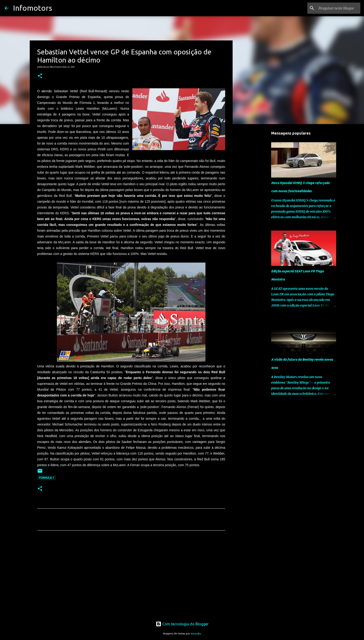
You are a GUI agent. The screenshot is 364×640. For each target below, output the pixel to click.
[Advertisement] (131, 577)
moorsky (196, 633)
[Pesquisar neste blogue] (336, 8)
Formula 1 (47, 478)
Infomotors (32, 8)
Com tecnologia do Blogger (182, 624)
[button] (40, 76)
